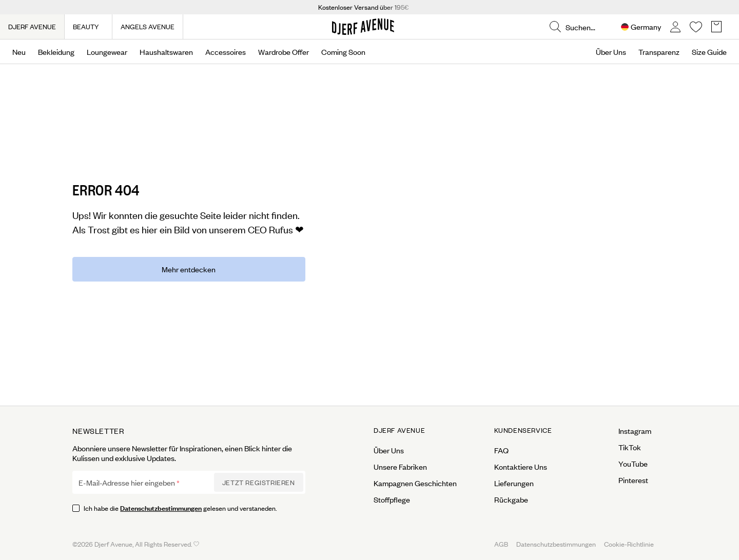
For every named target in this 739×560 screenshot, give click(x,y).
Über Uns (611, 52)
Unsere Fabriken (400, 467)
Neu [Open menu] (19, 52)
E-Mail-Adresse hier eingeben (127, 483)
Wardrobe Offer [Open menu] (284, 52)
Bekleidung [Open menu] (56, 52)
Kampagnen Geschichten (415, 483)
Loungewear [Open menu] (107, 52)
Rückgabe (511, 499)
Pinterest (633, 480)
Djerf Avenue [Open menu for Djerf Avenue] (399, 430)
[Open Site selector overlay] (641, 27)
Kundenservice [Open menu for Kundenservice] (523, 430)
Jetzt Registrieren (259, 482)
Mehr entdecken (189, 269)
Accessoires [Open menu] (226, 52)
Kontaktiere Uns (521, 467)
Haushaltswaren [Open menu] (166, 52)
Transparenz (659, 52)
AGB (501, 544)
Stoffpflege (392, 499)
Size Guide (709, 52)
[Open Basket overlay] (716, 27)
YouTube (633, 464)
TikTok (630, 447)
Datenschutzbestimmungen (161, 507)
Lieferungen (514, 483)
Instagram (635, 431)
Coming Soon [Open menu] (343, 52)
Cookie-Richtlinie (629, 544)
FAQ (501, 450)
